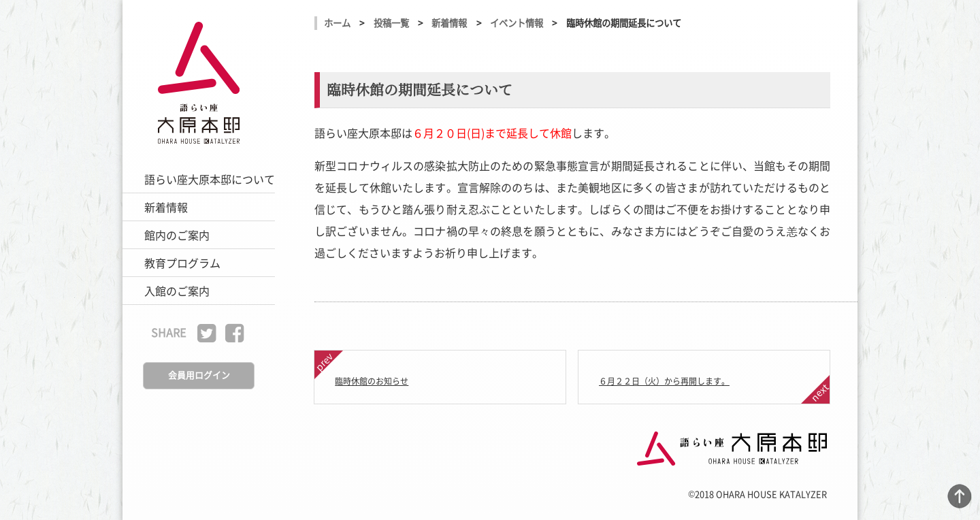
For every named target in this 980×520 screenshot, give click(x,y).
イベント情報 (517, 23)
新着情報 (166, 207)
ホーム (337, 23)
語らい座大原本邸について (210, 179)
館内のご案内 (177, 235)
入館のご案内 (177, 291)
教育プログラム (182, 263)
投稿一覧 (391, 23)
